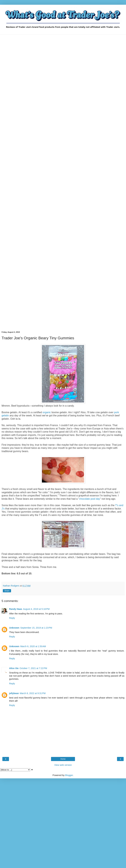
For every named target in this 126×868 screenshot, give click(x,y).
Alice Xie (14, 668)
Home (63, 759)
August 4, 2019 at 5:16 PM (36, 609)
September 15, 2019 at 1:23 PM (36, 628)
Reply (12, 618)
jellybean (14, 693)
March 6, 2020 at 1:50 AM (33, 646)
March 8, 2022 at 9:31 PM (33, 693)
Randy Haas (16, 609)
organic (47, 412)
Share (7, 591)
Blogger (69, 775)
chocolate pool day (90, 499)
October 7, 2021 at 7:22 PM (33, 668)
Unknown (14, 628)
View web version (63, 765)
